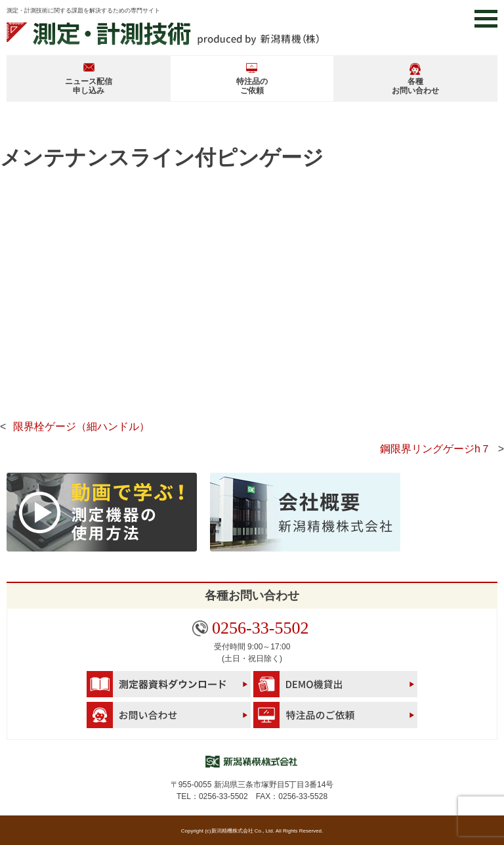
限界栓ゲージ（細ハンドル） (81, 426)
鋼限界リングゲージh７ (435, 449)
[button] (486, 19)
